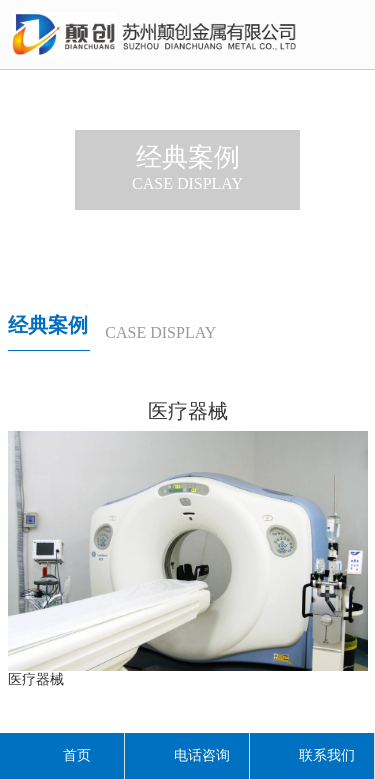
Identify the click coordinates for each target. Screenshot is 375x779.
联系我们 (312, 756)
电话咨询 (187, 756)
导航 (350, 37)
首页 (62, 756)
